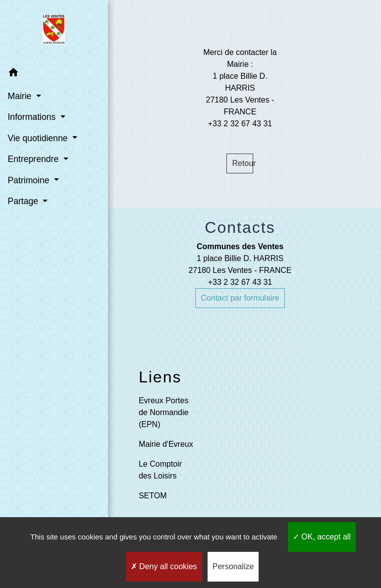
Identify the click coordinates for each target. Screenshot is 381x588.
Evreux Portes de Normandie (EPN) (164, 412)
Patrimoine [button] (29, 180)
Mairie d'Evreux (166, 444)
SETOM (153, 496)
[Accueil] (50, 31)
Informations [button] (33, 117)
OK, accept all (322, 537)
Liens (160, 377)
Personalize (233, 566)
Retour (243, 163)
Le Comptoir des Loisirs (160, 470)
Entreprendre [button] (34, 159)
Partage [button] (24, 201)
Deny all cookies (164, 566)
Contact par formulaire (240, 298)
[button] (50, 74)
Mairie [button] (21, 96)
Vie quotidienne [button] (39, 138)
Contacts (240, 227)
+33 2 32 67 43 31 (240, 282)
